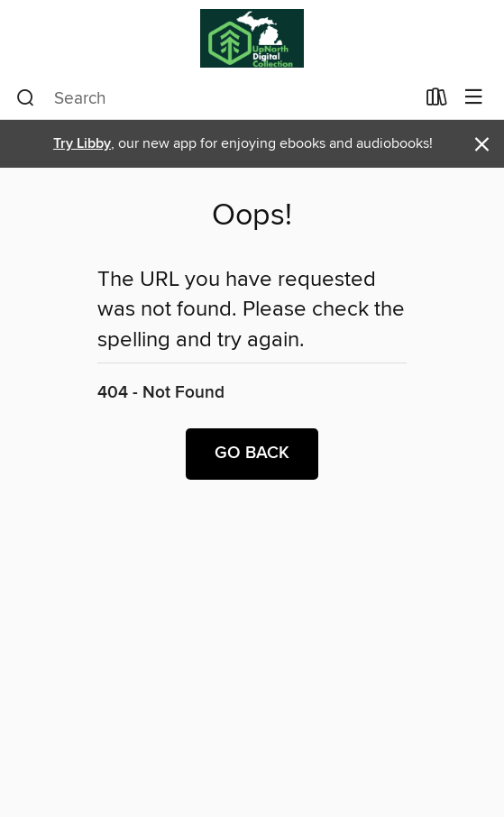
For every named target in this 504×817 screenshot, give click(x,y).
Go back (252, 454)
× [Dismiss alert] (482, 145)
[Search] (26, 98)
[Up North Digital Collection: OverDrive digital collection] (252, 38)
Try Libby (82, 144)
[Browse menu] (474, 98)
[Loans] (437, 101)
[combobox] (215, 98)
